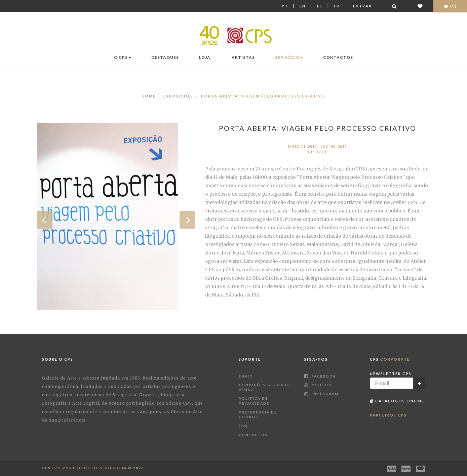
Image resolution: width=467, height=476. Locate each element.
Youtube (319, 385)
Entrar (362, 6)
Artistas (243, 57)
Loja (205, 57)
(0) (450, 6)
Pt (285, 6)
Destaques (165, 57)
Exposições (178, 96)
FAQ (243, 426)
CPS (390, 359)
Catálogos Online (397, 401)
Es (320, 6)
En (303, 6)
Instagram (322, 394)
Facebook (320, 376)
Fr (337, 6)
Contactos (338, 57)
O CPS (123, 57)
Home (149, 96)
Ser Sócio (289, 57)
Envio (246, 376)
